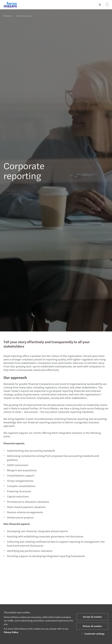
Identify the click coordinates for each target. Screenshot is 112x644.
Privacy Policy (11, 632)
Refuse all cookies (92, 626)
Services (7, 16)
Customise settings (92, 634)
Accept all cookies (92, 617)
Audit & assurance (24, 14)
